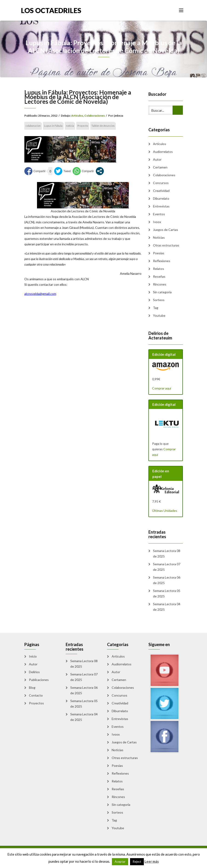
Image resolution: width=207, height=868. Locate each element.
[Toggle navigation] (181, 10)
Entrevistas (161, 206)
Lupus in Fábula (53, 126)
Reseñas (159, 276)
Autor (157, 159)
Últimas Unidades (165, 511)
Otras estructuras (166, 245)
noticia (70, 126)
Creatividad (161, 191)
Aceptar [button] (120, 862)
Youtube (159, 315)
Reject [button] (137, 862)
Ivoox (157, 222)
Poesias (159, 253)
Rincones (160, 284)
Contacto (36, 695)
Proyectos (36, 703)
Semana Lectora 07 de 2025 (167, 567)
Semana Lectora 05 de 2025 (167, 593)
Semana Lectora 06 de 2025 (167, 580)
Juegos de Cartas (166, 230)
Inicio (33, 656)
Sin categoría (162, 292)
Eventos (159, 214)
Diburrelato (161, 198)
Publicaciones (39, 680)
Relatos (159, 269)
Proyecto (83, 126)
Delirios (34, 672)
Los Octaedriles (51, 10)
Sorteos (159, 300)
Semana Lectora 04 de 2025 (167, 607)
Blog (32, 687)
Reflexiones (162, 261)
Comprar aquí (162, 388)
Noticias (159, 237)
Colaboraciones (95, 116)
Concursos (161, 183)
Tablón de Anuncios (103, 126)
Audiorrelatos (163, 152)
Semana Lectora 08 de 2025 (167, 553)
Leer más (152, 861)
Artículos (77, 116)
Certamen (160, 167)
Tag (156, 308)
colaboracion (33, 126)
